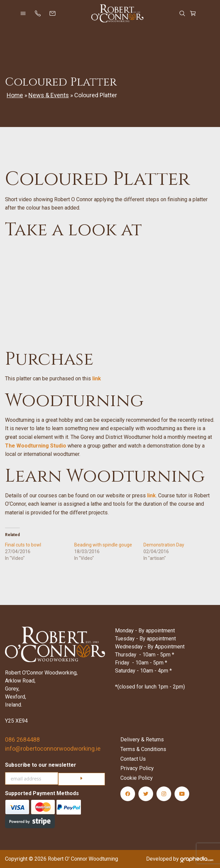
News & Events (49, 95)
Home (15, 95)
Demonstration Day (164, 545)
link (97, 379)
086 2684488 (22, 739)
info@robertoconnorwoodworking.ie (53, 749)
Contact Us (133, 759)
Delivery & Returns (142, 739)
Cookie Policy (137, 778)
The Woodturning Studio (36, 446)
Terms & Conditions (143, 749)
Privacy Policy (137, 768)
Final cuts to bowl (23, 545)
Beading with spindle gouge (103, 545)
